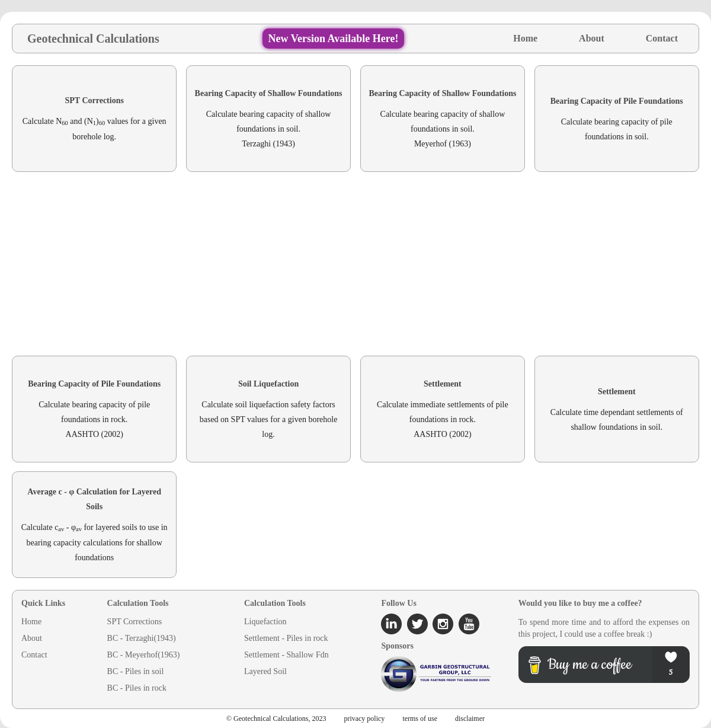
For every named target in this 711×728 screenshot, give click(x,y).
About (592, 38)
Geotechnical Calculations (93, 39)
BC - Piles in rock (137, 688)
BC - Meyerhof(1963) (144, 655)
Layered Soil (265, 671)
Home (525, 38)
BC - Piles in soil (136, 671)
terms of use (420, 719)
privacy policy (364, 719)
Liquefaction (265, 622)
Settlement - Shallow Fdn (286, 655)
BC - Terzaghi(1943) (142, 638)
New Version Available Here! (334, 39)
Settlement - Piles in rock (286, 638)
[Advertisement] (355, 264)
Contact (662, 38)
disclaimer (470, 719)
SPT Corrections (135, 622)
